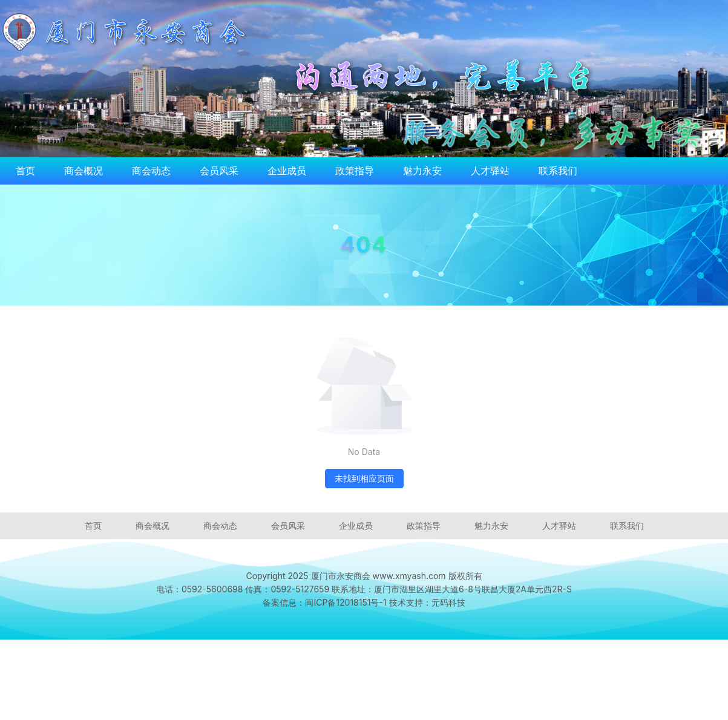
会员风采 (219, 171)
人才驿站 (490, 171)
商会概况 (84, 171)
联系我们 (558, 171)
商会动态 (151, 171)
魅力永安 (422, 171)
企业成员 (287, 171)
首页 (25, 171)
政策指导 (355, 171)
